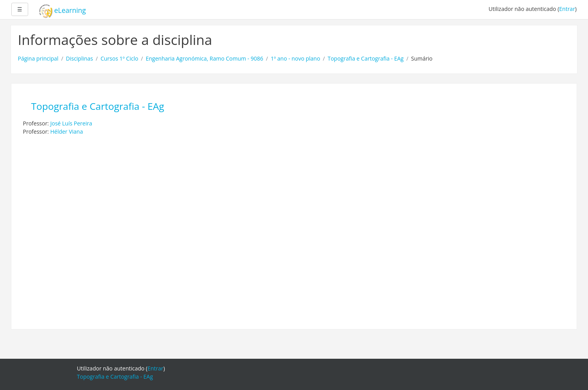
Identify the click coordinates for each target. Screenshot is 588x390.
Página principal (38, 58)
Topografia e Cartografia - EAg (365, 58)
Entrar (567, 9)
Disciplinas (80, 58)
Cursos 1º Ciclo (119, 58)
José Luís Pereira (71, 123)
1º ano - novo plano (295, 58)
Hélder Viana (67, 131)
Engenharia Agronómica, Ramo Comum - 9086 (205, 58)
